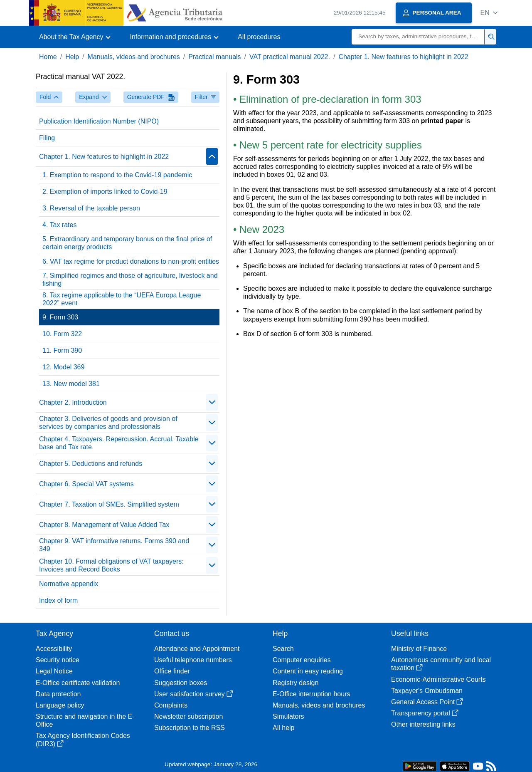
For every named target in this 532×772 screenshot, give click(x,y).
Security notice (58, 660)
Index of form (58, 600)
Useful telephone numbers (193, 660)
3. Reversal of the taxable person (91, 208)
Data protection (58, 694)
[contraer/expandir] (212, 156)
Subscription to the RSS (190, 728)
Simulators (288, 716)
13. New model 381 (71, 384)
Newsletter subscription (188, 716)
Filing (47, 138)
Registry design (296, 683)
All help (283, 728)
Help (72, 57)
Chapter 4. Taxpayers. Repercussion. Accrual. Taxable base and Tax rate (119, 443)
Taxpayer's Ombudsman (427, 691)
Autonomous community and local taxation (441, 664)
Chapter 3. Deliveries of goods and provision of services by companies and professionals (108, 423)
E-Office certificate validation (78, 683)
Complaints (171, 705)
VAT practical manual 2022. (290, 57)
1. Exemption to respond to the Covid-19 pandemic (117, 175)
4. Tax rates (59, 225)
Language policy (60, 705)
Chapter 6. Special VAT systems (86, 484)
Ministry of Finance (419, 649)
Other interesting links (423, 724)
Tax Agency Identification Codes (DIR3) (83, 740)
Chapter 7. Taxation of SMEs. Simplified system (109, 504)
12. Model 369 (63, 367)
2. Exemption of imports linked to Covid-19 (105, 192)
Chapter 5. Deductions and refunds (91, 464)
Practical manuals (214, 57)
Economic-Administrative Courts (438, 679)
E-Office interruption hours (311, 694)
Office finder (172, 671)
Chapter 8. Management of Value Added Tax (104, 525)
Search (283, 649)
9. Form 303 (60, 317)
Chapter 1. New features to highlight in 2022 (403, 57)
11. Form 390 (62, 350)
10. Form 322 (62, 334)
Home (48, 57)
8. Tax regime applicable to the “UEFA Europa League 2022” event (122, 299)
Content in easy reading (308, 671)
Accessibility (54, 649)
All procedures (259, 37)
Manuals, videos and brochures (134, 57)
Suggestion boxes (181, 683)
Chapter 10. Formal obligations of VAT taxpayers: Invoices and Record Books (111, 565)
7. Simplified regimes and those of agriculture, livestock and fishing (130, 280)
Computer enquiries (302, 660)
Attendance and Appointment (197, 649)
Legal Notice (54, 671)
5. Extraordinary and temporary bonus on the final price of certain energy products (127, 243)
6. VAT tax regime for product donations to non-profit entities (131, 261)
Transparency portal (425, 713)
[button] (489, 13)
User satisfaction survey (194, 694)
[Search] (418, 37)
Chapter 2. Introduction (73, 402)
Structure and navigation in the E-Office (85, 720)
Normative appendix (69, 584)
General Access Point (427, 702)
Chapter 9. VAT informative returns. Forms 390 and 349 (114, 545)
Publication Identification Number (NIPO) (99, 121)
